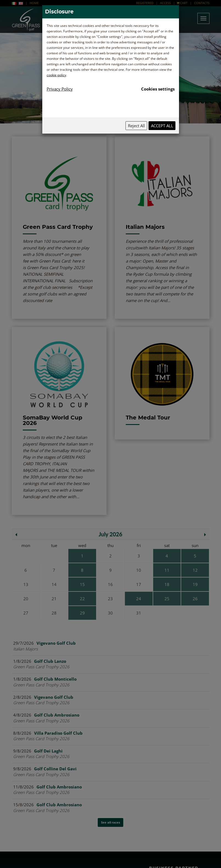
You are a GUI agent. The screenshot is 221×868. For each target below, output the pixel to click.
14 (54, 584)
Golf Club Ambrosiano (57, 715)
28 (54, 613)
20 (26, 599)
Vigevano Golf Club (56, 643)
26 (195, 599)
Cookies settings (158, 89)
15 (82, 584)
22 (82, 599)
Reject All (136, 126)
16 (110, 584)
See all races (110, 727)
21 (54, 599)
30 (110, 613)
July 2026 (111, 534)
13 (26, 584)
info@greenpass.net (106, 814)
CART (182, 3)
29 (82, 613)
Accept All (162, 126)
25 (167, 599)
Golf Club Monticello (55, 679)
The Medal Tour (148, 418)
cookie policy (56, 75)
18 (167, 584)
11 (167, 570)
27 (26, 613)
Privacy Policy (60, 89)
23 (110, 599)
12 (195, 570)
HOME (34, 3)
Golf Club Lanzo (50, 661)
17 (139, 584)
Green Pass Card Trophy (58, 227)
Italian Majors (145, 227)
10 (139, 570)
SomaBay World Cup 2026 (53, 420)
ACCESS (165, 3)
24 (139, 599)
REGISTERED (145, 3)
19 (195, 584)
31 (139, 613)
